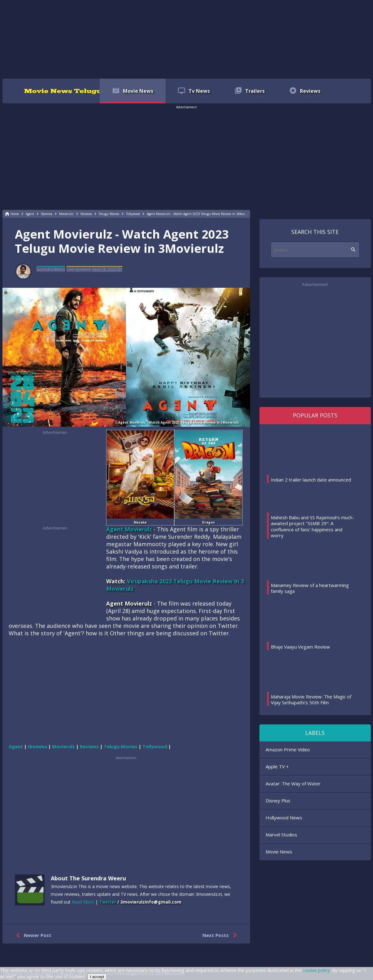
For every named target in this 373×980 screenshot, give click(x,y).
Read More (83, 902)
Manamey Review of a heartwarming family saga (310, 588)
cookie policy (317, 970)
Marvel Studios (281, 835)
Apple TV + (277, 766)
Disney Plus (278, 801)
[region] (187, 39)
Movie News (279, 852)
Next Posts (221, 935)
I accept (97, 977)
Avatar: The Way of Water (293, 784)
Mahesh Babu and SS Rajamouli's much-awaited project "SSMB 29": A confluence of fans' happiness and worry (312, 527)
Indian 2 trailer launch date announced (311, 480)
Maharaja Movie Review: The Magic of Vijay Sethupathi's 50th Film (311, 700)
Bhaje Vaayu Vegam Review (300, 647)
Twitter (108, 902)
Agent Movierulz (129, 529)
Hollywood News (284, 818)
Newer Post (32, 935)
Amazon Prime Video (288, 749)
